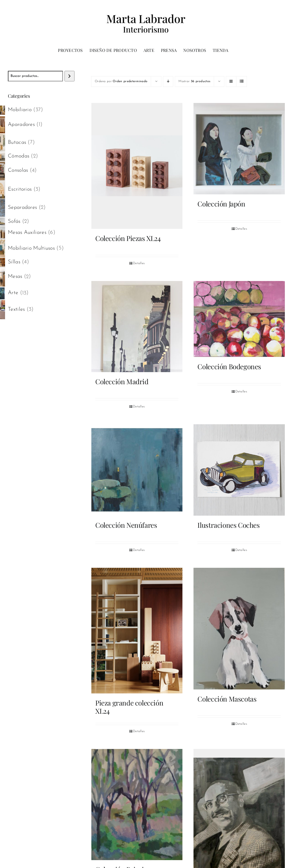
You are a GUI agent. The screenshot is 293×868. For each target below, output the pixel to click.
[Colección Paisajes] (137, 805)
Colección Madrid (122, 381)
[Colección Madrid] (137, 327)
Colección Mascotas (227, 699)
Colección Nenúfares (126, 525)
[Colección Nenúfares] (137, 470)
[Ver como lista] (242, 82)
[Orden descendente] (168, 82)
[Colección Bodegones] (239, 319)
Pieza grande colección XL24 (129, 707)
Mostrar (194, 81)
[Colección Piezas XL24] (137, 166)
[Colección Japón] (239, 149)
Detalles (139, 263)
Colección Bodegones (229, 366)
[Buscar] (69, 76)
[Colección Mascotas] (239, 629)
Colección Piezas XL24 (128, 238)
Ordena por (121, 81)
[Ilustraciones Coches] (239, 470)
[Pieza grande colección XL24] (137, 631)
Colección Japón (221, 204)
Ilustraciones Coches (229, 525)
